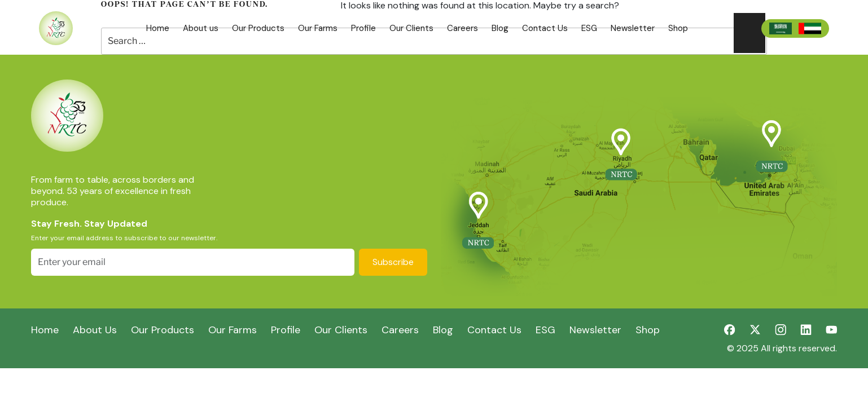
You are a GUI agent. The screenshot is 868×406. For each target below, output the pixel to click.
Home (158, 28)
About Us (95, 330)
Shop (678, 28)
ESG (589, 28)
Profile (363, 28)
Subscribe (393, 262)
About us (201, 28)
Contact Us (545, 28)
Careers (463, 28)
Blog (500, 28)
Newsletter (633, 28)
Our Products (258, 28)
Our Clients (411, 28)
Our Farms (318, 28)
